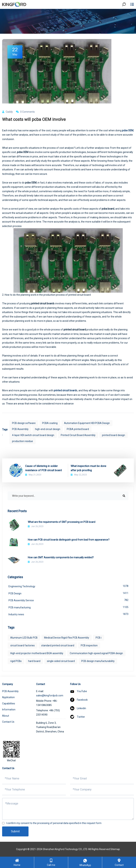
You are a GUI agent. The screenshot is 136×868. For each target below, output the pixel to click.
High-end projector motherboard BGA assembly (37, 653)
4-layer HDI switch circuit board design (33, 435)
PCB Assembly (20, 429)
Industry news (68, 614)
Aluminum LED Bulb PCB (24, 638)
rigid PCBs (16, 661)
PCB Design (68, 593)
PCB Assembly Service (68, 600)
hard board (34, 661)
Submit (15, 831)
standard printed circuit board (58, 645)
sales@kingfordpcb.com (50, 696)
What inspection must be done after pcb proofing (88, 468)
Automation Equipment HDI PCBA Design (87, 423)
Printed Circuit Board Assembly (78, 435)
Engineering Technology (68, 586)
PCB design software (24, 423)
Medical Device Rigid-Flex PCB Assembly (67, 638)
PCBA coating (50, 423)
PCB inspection (89, 645)
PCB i (99, 638)
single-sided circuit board (61, 661)
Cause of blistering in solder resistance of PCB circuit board (43, 468)
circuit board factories (22, 645)
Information (9, 710)
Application (8, 697)
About (6, 716)
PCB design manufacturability (98, 661)
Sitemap (115, 849)
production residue (22, 441)
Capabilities (9, 703)
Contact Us (8, 722)
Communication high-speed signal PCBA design (96, 653)
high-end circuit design (48, 429)
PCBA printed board (78, 429)
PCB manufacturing (68, 607)
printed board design (114, 435)
